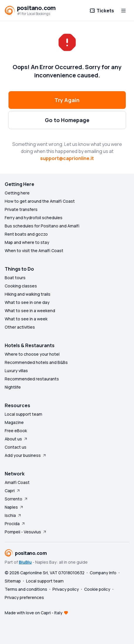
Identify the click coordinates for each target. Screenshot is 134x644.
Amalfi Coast (17, 482)
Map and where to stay (27, 242)
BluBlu (25, 562)
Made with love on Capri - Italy (34, 613)
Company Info (103, 573)
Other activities (20, 327)
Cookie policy (97, 589)
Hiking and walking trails (28, 294)
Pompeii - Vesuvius (26, 532)
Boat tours (15, 278)
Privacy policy (66, 589)
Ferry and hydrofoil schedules (34, 218)
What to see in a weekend (30, 311)
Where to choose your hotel (32, 354)
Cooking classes (21, 286)
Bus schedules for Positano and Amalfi (42, 226)
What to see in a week (26, 319)
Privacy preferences (24, 597)
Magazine (14, 422)
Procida (15, 524)
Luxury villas (16, 371)
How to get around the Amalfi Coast (40, 201)
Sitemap (13, 581)
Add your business (26, 455)
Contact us (16, 447)
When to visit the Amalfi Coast (34, 251)
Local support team (23, 414)
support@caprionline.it (67, 158)
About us (16, 439)
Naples (14, 507)
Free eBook (16, 431)
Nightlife (13, 387)
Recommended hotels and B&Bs (36, 362)
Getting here (17, 193)
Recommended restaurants (32, 379)
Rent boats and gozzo (26, 234)
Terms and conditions (26, 589)
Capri (13, 491)
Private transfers (21, 209)
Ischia (13, 515)
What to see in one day (27, 302)
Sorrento (16, 499)
